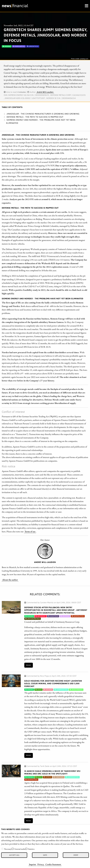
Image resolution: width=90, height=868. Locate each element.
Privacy (41, 864)
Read (29, 665)
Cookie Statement (53, 864)
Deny (76, 855)
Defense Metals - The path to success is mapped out (35, 117)
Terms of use (30, 531)
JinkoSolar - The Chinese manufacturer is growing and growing (43, 114)
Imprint (32, 864)
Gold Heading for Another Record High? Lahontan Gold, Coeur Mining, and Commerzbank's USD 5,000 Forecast (53, 684)
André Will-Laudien (45, 92)
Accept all (14, 855)
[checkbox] (2, 849)
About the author (10, 580)
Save (45, 855)
